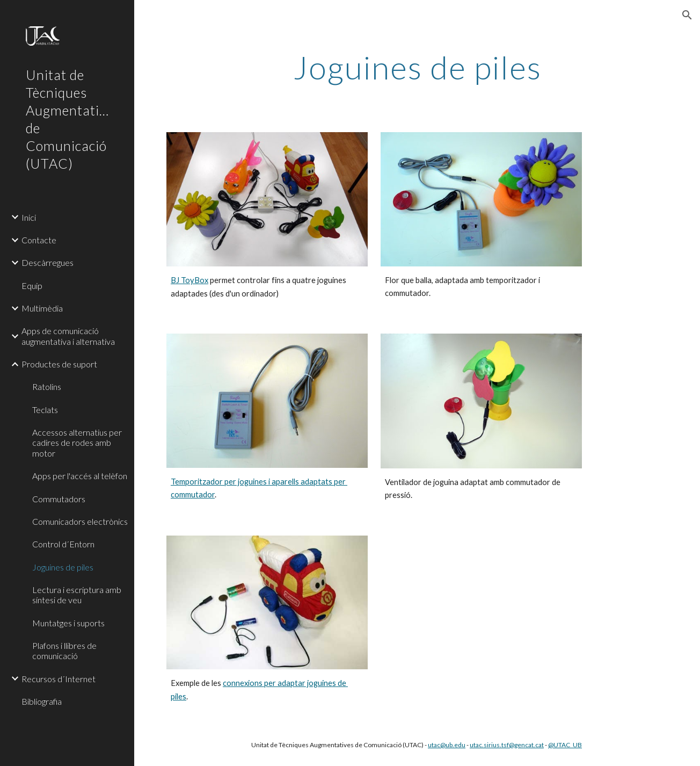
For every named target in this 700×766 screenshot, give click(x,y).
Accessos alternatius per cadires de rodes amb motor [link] (77, 443)
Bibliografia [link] (42, 701)
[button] (687, 15)
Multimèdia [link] (42, 308)
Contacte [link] (39, 240)
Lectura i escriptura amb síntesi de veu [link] (77, 595)
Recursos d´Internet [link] (59, 679)
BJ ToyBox (189, 280)
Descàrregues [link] (48, 262)
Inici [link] (29, 217)
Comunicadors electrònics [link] (80, 521)
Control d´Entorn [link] (63, 544)
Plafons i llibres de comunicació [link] (64, 651)
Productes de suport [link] (59, 364)
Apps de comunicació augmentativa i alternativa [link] (68, 336)
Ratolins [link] (47, 386)
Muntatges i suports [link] (68, 623)
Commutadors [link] (59, 499)
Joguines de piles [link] (63, 567)
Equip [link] (32, 286)
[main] (417, 67)
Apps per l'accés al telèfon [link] (80, 476)
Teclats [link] (45, 410)
